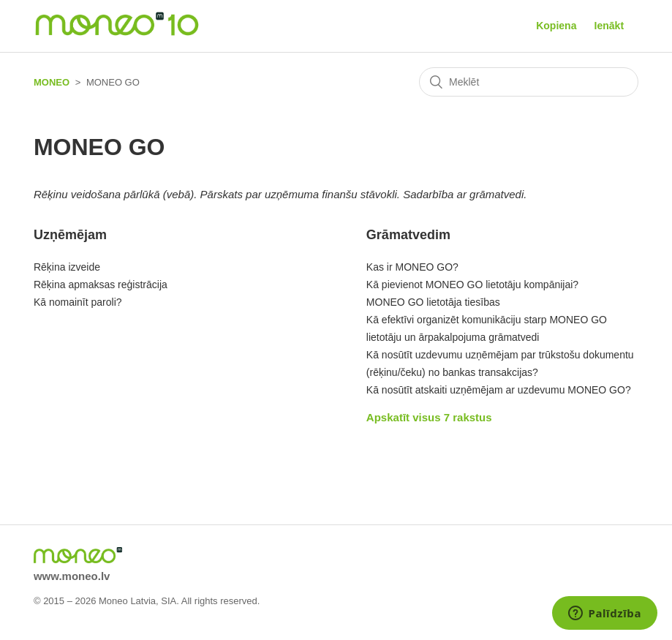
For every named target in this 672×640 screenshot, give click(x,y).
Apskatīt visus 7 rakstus (429, 417)
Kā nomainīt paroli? (78, 302)
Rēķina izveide (67, 267)
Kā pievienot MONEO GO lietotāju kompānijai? (472, 285)
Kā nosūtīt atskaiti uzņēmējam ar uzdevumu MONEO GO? (499, 390)
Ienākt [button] (609, 26)
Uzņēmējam (70, 235)
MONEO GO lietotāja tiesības (433, 302)
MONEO (52, 82)
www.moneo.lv (72, 576)
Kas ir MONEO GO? (412, 267)
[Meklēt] (529, 82)
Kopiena (556, 26)
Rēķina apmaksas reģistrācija (101, 285)
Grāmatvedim (408, 235)
